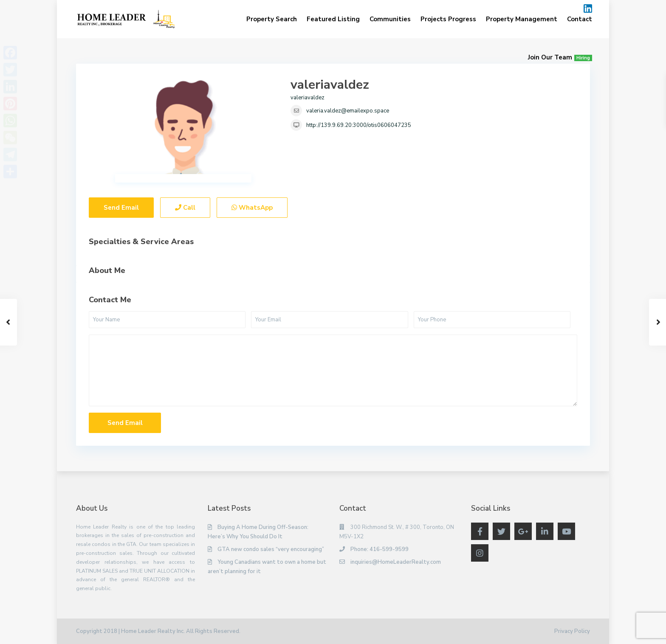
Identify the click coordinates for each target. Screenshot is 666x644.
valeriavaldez (330, 85)
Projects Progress (448, 19)
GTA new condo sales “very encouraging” (271, 549)
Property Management (522, 19)
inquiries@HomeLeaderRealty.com (396, 562)
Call (185, 208)
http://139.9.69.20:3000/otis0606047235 (359, 125)
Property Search (272, 19)
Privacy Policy (572, 631)
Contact (580, 19)
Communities (390, 19)
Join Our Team (560, 57)
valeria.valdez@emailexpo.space (348, 111)
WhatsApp (252, 208)
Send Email (121, 208)
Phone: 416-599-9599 (380, 549)
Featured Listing (333, 19)
